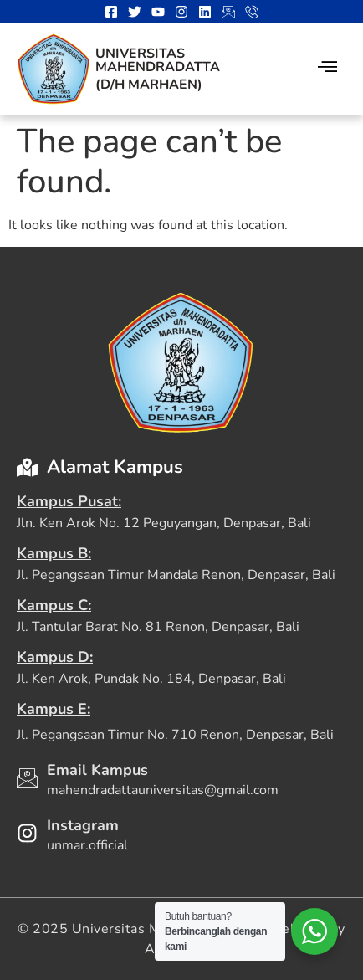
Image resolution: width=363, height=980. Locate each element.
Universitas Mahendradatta (158, 60)
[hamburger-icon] (327, 69)
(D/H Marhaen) (149, 85)
